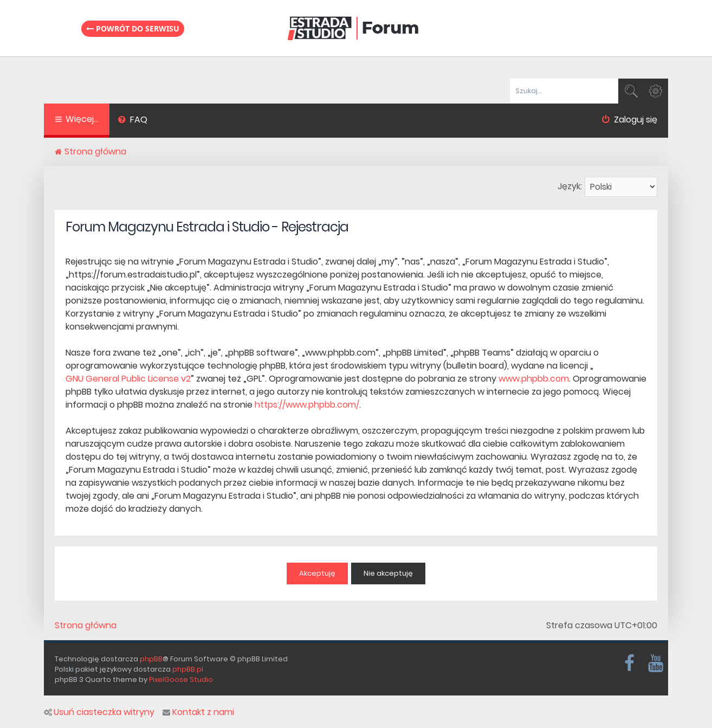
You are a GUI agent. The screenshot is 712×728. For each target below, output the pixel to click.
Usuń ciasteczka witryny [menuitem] (99, 712)
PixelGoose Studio (181, 679)
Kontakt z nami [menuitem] (198, 712)
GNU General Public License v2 (128, 379)
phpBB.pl (188, 669)
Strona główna (86, 626)
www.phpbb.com (534, 379)
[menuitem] (132, 121)
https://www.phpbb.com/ (307, 405)
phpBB (151, 659)
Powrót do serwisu (133, 28)
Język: (570, 186)
